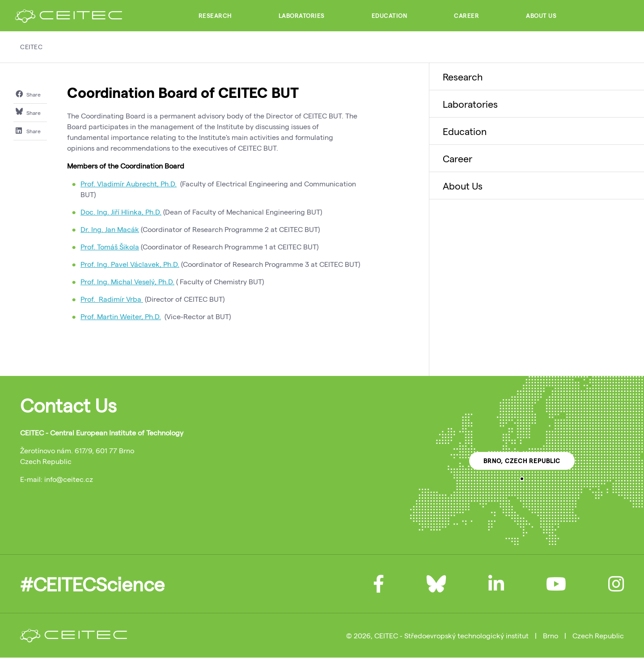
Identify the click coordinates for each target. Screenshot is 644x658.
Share (28, 94)
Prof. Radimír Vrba (112, 299)
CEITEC (31, 47)
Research (215, 16)
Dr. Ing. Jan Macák (110, 229)
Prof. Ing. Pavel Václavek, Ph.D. (130, 264)
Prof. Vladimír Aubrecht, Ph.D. (129, 183)
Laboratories (302, 16)
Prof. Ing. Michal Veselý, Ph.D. (127, 281)
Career (466, 16)
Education (390, 16)
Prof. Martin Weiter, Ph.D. (121, 316)
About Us (541, 16)
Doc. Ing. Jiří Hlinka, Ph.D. (121, 212)
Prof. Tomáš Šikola (110, 247)
